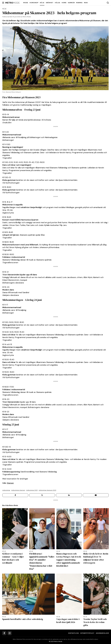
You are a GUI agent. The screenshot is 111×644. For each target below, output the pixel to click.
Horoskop (34, 3)
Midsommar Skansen (18, 490)
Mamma (79, 3)
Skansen (10, 483)
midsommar (6, 490)
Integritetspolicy (87, 633)
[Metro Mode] (13, 3)
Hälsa (58, 3)
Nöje (42, 3)
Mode (26, 3)
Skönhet (50, 3)
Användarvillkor (102, 633)
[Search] (108, 3)
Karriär (71, 3)
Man (86, 3)
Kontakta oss (74, 633)
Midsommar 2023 (32, 490)
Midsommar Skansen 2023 (47, 490)
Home (64, 3)
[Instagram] (10, 633)
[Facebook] (4, 633)
